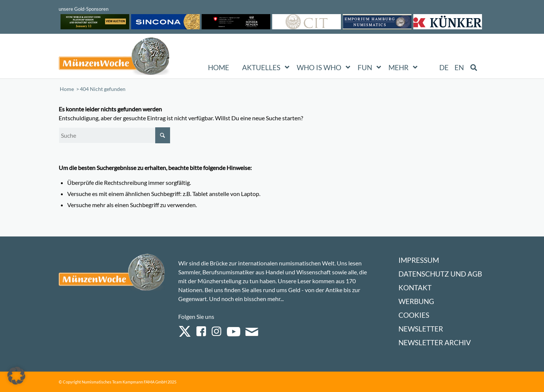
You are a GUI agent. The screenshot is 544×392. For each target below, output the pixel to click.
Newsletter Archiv (435, 342)
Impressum (419, 260)
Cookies (414, 315)
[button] (16, 376)
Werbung (416, 301)
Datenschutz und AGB (440, 274)
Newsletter (421, 329)
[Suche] (114, 135)
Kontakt (415, 288)
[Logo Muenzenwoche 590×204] (114, 58)
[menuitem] (444, 68)
